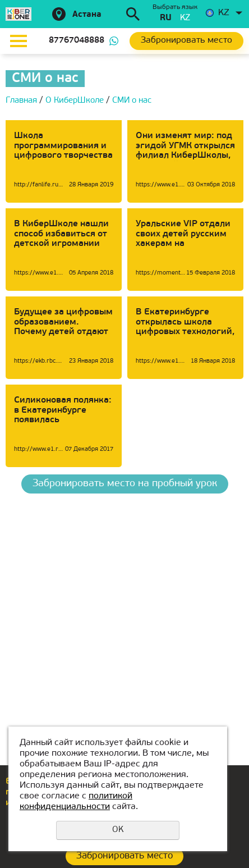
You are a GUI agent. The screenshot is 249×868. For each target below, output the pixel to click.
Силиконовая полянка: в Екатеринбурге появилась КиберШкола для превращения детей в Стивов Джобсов (63, 425)
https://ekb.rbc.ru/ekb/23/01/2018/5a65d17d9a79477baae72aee (39, 361)
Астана (87, 15)
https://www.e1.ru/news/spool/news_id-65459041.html (161, 185)
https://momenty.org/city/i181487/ (161, 273)
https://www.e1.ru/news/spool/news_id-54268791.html (39, 273)
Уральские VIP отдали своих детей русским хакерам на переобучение (183, 239)
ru (166, 18)
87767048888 (77, 41)
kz (185, 18)
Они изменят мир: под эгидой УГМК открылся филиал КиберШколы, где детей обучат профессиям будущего (185, 156)
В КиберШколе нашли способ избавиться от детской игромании (61, 234)
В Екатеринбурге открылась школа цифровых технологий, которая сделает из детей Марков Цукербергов (185, 337)
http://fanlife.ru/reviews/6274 (39, 185)
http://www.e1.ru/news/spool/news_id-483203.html (39, 449)
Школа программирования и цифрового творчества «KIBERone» (63, 151)
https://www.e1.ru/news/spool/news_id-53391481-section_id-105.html (161, 361)
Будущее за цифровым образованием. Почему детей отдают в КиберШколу (63, 327)
